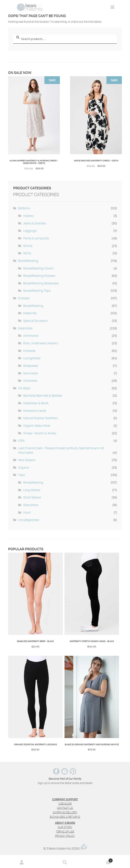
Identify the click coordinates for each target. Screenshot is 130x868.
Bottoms (24, 208)
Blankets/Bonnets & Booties (43, 395)
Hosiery (28, 216)
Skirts (27, 253)
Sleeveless (31, 505)
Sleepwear (31, 366)
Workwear (30, 380)
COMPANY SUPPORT (65, 799)
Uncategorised (29, 520)
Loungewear (32, 358)
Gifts (21, 440)
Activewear (31, 335)
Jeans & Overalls (35, 223)
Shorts (28, 246)
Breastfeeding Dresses (39, 276)
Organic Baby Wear (37, 425)
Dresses (24, 298)
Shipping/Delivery (65, 812)
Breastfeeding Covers (38, 268)
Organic (24, 467)
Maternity (30, 313)
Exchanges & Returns (65, 817)
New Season (27, 460)
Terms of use (65, 831)
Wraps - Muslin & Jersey (40, 433)
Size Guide (65, 804)
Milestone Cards (35, 411)
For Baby (24, 388)
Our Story (65, 827)
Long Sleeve (32, 490)
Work (27, 512)
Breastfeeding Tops (37, 290)
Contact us (65, 808)
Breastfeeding (28, 261)
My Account (22, 862)
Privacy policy (65, 836)
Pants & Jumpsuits (36, 238)
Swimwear (31, 373)
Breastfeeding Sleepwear (41, 283)
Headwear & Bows (36, 403)
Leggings (30, 231)
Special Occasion (35, 321)
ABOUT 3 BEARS (65, 823)
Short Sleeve (32, 497)
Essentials (25, 328)
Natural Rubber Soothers (41, 418)
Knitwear (29, 351)
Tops (22, 475)
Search (65, 862)
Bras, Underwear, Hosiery (41, 343)
